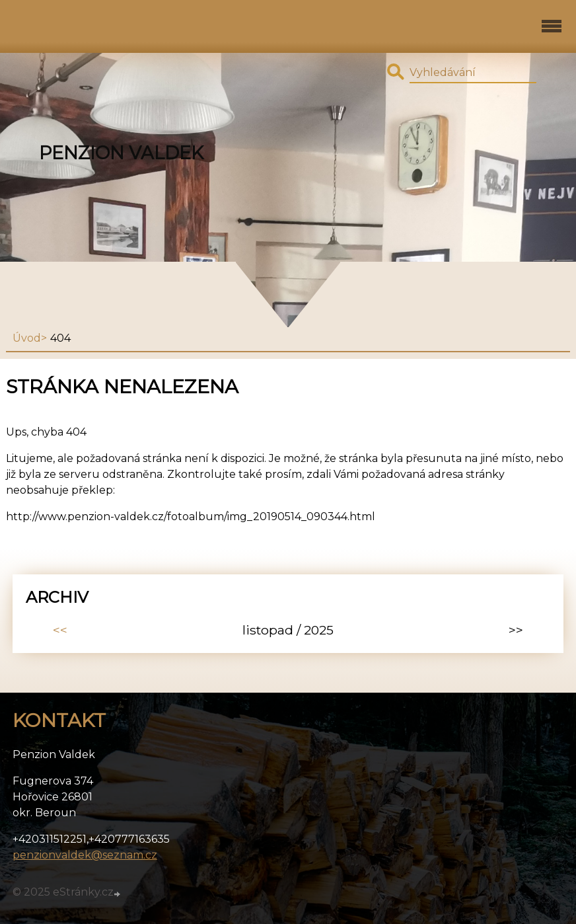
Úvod (27, 338)
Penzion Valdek (121, 153)
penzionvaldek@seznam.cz (85, 855)
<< (60, 630)
